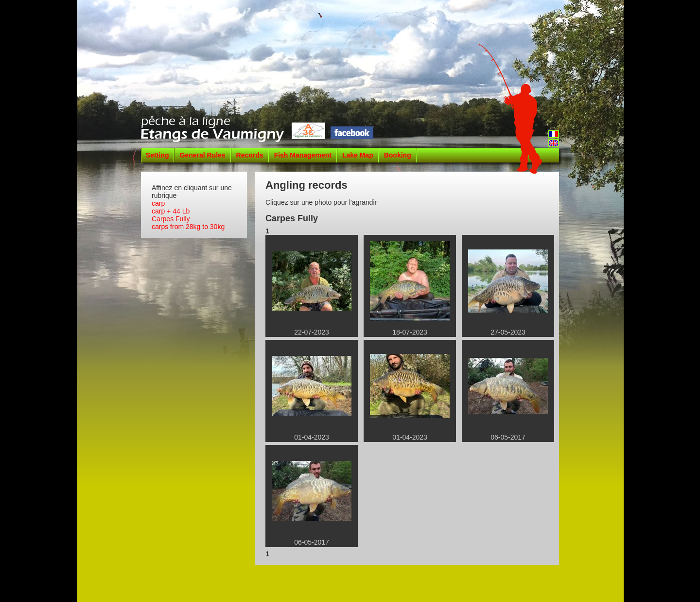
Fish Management (303, 155)
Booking (398, 155)
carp (158, 203)
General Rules (202, 155)
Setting (157, 155)
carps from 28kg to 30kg (188, 227)
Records (250, 155)
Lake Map (358, 155)
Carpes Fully (171, 219)
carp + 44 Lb (171, 211)
